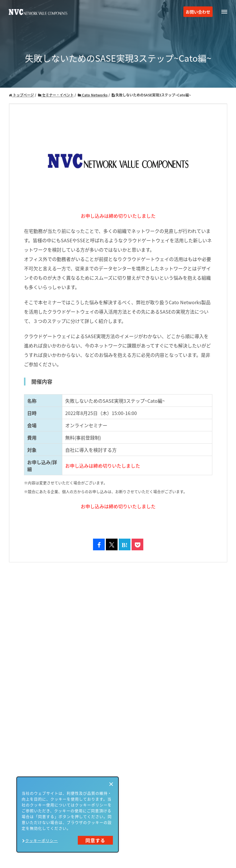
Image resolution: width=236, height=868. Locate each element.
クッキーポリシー (42, 840)
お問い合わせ (198, 12)
